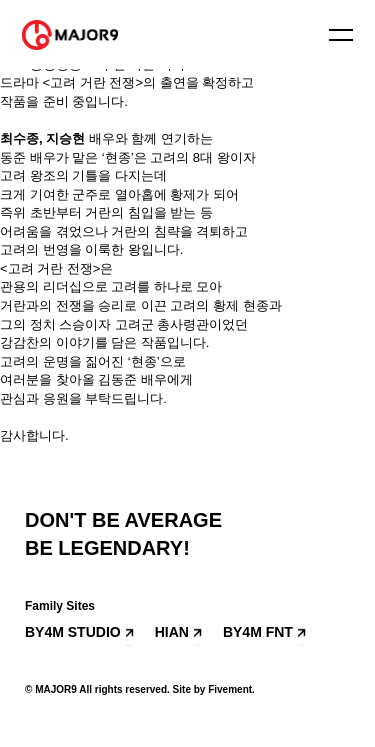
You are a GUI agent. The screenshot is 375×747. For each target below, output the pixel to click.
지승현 (65, 138)
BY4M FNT (258, 632)
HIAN (172, 632)
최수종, (23, 138)
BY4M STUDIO (73, 632)
